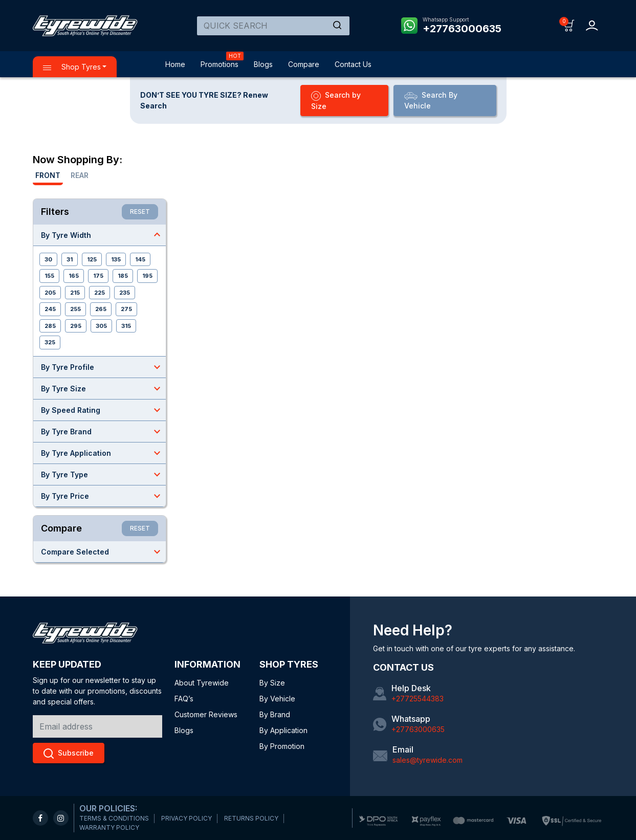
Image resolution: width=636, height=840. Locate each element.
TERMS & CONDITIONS (114, 818)
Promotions (220, 64)
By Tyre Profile (103, 367)
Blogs (263, 64)
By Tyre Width (103, 235)
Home (175, 64)
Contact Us (353, 64)
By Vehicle (277, 699)
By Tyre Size (103, 388)
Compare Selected (103, 551)
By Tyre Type (103, 474)
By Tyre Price (103, 496)
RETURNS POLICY (251, 818)
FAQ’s (184, 699)
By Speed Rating (103, 410)
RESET (140, 212)
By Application (283, 730)
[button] (569, 25)
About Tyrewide (202, 683)
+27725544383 (418, 699)
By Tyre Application (103, 453)
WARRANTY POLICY (109, 827)
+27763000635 (462, 29)
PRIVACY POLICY (187, 818)
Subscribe (69, 754)
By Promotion (282, 746)
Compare (304, 64)
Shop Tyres (72, 67)
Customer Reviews (206, 714)
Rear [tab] (80, 175)
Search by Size (336, 101)
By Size (272, 683)
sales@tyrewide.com (427, 760)
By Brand (275, 714)
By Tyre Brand (103, 431)
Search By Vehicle (431, 100)
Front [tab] (48, 175)
